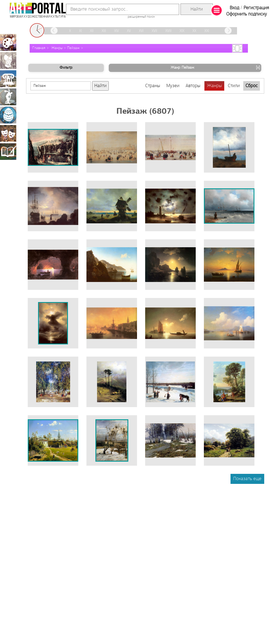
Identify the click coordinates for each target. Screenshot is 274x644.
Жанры (57, 48)
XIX (182, 31)
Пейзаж (73, 48)
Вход (234, 8)
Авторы (193, 86)
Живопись (8, 42)
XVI (141, 31)
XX (194, 31)
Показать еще (247, 479)
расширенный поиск (141, 17)
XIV (116, 31)
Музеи (173, 86)
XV (129, 31)
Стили (234, 86)
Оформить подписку (247, 14)
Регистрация (256, 8)
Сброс (252, 86)
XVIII (168, 31)
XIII (104, 31)
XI (80, 31)
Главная (39, 48)
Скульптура (8, 97)
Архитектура (8, 79)
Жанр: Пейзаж (216, 68)
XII (92, 31)
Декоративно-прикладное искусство (8, 115)
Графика (8, 61)
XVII (154, 31)
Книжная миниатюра (8, 151)
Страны (153, 86)
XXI (207, 31)
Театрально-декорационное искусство (8, 133)
